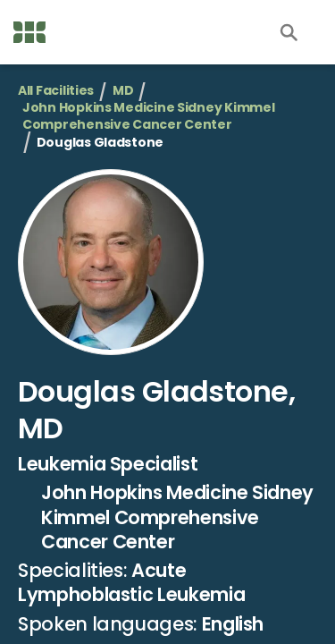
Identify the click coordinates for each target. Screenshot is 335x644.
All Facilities (56, 91)
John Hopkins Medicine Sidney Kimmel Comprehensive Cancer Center (148, 116)
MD (123, 91)
